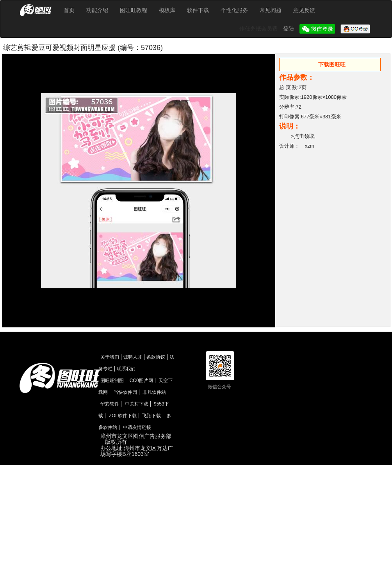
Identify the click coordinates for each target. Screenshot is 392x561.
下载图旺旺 (332, 64)
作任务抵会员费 (259, 29)
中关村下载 (137, 404)
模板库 (167, 10)
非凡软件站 (154, 392)
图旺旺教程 (134, 10)
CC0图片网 (141, 381)
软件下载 (198, 10)
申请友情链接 (137, 427)
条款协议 (156, 357)
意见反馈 (304, 10)
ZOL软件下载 (123, 416)
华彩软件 (110, 404)
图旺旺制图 (112, 381)
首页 (69, 10)
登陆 (289, 29)
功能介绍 (97, 10)
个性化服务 (234, 10)
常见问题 (271, 10)
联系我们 (126, 369)
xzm (310, 146)
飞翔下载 (151, 416)
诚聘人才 (133, 357)
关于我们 (110, 357)
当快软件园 (125, 392)
